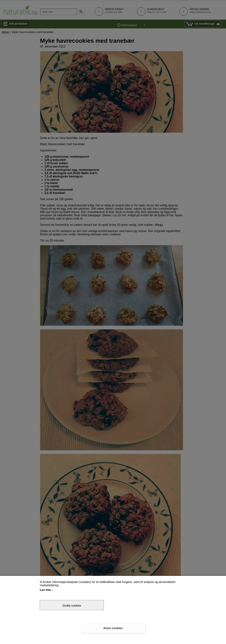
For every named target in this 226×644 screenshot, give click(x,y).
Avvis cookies (113, 628)
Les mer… (47, 590)
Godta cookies (72, 606)
